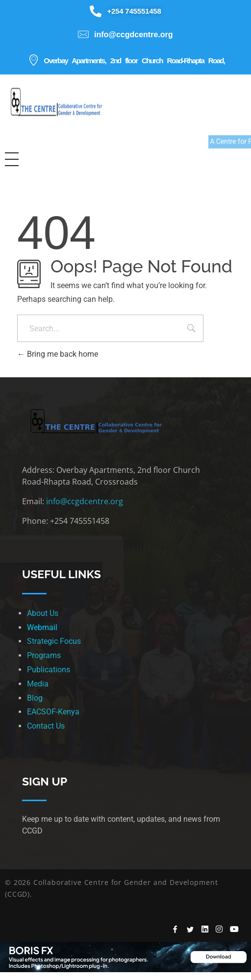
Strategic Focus (54, 641)
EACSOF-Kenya (53, 712)
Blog (35, 698)
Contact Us (46, 726)
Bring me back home (58, 354)
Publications (49, 670)
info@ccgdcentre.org (85, 501)
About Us (43, 613)
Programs (44, 655)
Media (38, 684)
